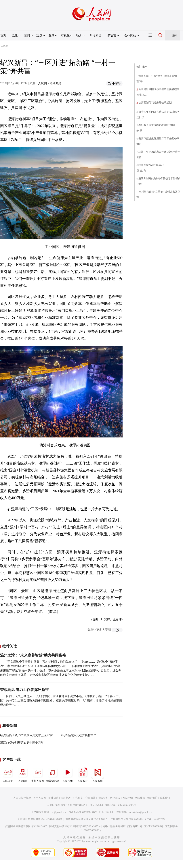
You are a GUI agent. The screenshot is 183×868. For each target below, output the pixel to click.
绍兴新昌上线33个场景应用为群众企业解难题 (29, 735)
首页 (3, 35)
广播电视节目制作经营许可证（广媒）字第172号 (138, 819)
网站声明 (128, 798)
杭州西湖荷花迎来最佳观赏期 (155, 103)
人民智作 (98, 774)
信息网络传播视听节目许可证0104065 (26, 826)
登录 (175, 35)
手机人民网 (38, 774)
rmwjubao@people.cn (141, 812)
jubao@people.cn (127, 805)
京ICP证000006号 (154, 826)
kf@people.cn (59, 812)
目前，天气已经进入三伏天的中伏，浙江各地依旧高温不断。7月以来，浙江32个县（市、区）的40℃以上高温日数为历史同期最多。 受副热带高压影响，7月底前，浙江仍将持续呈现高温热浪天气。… (61, 701)
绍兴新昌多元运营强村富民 (79, 735)
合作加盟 (90, 798)
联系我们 (165, 798)
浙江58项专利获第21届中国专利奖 (22, 743)
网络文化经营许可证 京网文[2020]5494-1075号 (75, 826)
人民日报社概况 (22, 798)
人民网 (5, 46)
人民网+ (23, 774)
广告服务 (78, 798)
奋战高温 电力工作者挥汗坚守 (24, 690)
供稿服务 (103, 798)
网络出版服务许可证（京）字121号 (122, 826)
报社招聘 (53, 798)
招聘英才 (66, 798)
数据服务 (115, 798)
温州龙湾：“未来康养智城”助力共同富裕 (33, 655)
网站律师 (140, 798)
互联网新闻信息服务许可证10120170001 (40, 819)
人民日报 (8, 774)
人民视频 (68, 774)
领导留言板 (53, 774)
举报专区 (96, 35)
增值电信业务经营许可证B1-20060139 (86, 819)
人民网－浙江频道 (50, 83)
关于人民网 (40, 798)
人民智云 (83, 774)
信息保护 (152, 798)
